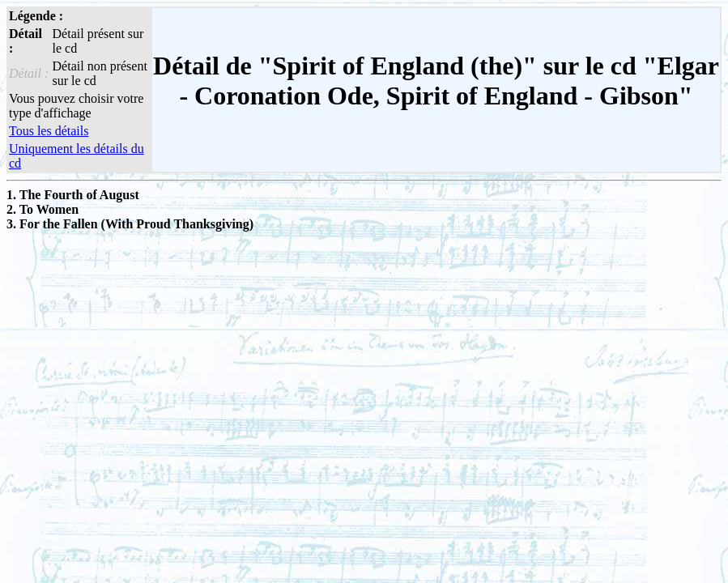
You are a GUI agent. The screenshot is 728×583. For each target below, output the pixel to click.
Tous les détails (49, 131)
